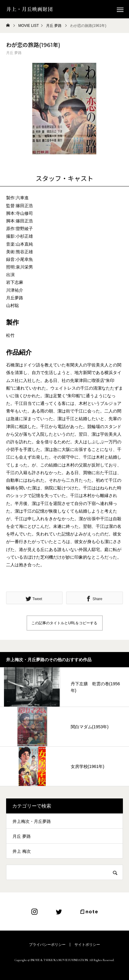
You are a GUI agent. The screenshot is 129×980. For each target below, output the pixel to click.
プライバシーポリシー (47, 945)
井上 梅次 (22, 851)
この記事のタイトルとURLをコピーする (64, 623)
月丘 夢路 (14, 53)
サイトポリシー (87, 945)
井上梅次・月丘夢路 (32, 821)
